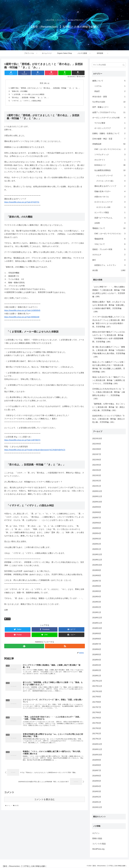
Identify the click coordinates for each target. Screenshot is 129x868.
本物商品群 (109, 144)
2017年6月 (97, 712)
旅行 (109, 260)
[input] (109, 65)
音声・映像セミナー (109, 107)
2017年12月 (97, 681)
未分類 (8, 619)
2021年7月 (97, 454)
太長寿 (110, 223)
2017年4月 (97, 723)
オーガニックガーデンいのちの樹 (109, 118)
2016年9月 (97, 760)
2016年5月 (97, 781)
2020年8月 (97, 512)
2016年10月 (97, 755)
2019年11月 (97, 560)
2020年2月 (97, 544)
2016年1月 (97, 802)
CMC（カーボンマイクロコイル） (110, 149)
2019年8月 (97, 575)
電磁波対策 (110, 239)
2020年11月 (97, 496)
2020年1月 (97, 549)
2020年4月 (97, 533)
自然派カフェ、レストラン (110, 265)
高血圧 (110, 91)
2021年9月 (97, 444)
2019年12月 (97, 554)
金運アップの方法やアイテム (109, 112)
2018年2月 (97, 670)
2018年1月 (97, 676)
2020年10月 (97, 502)
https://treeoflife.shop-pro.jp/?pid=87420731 (22, 203)
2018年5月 (97, 655)
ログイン (96, 833)
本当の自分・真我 (109, 97)
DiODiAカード (110, 165)
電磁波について (109, 228)
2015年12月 (97, 807)
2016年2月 (97, 797)
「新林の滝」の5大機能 (19, 91)
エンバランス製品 (110, 212)
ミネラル (110, 86)
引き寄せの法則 (109, 102)
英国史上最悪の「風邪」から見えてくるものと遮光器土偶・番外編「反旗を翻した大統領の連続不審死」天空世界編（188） (109, 307)
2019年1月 (97, 612)
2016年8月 (97, 765)
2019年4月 (97, 597)
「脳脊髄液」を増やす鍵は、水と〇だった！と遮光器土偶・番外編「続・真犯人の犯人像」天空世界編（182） (109, 407)
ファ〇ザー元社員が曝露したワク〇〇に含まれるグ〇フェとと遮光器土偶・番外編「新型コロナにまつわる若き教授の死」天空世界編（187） (109, 322)
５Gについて (110, 244)
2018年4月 (97, 660)
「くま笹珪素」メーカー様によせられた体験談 (27, 95)
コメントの (99, 844)
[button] (124, 65)
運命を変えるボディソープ (110, 186)
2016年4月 (97, 786)
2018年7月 (97, 644)
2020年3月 (97, 539)
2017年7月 (97, 707)
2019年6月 (97, 586)
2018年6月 (97, 649)
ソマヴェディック (110, 155)
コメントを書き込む (45, 801)
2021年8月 (97, 449)
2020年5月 (97, 528)
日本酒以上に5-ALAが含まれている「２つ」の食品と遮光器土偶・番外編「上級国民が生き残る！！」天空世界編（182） (109, 394)
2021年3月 (97, 475)
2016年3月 (97, 791)
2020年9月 (97, 507)
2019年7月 (97, 581)
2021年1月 (97, 486)
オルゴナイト (110, 160)
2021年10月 (97, 439)
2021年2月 (97, 481)
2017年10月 (97, 691)
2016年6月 (97, 776)
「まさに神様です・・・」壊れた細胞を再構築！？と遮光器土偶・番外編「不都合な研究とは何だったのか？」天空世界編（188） (109, 292)
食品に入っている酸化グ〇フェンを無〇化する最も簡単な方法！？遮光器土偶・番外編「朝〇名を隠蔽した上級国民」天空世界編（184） (109, 367)
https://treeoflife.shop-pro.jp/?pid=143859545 (22, 311)
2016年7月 (97, 770)
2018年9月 (97, 634)
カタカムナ (109, 255)
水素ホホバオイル (110, 197)
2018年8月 (97, 639)
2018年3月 (97, 665)
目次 (42, 83)
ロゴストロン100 (111, 207)
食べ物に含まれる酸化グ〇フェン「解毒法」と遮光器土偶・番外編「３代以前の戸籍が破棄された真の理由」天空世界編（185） (109, 352)
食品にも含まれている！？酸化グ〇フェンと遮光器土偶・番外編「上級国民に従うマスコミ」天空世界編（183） (109, 380)
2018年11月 (97, 623)
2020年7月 (97, 518)
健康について (109, 81)
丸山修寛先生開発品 (110, 170)
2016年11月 (97, 749)
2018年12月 (97, 618)
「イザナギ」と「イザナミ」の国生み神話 (26, 101)
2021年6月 (97, 460)
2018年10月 (97, 628)
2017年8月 (97, 702)
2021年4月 (97, 470)
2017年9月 (97, 697)
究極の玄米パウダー (110, 191)
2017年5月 (97, 718)
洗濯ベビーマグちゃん (110, 218)
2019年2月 (97, 607)
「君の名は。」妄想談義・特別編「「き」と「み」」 (30, 98)
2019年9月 (97, 570)
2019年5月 (97, 591)
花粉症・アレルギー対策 (109, 249)
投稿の (97, 838)
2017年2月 (97, 734)
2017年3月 (97, 728)
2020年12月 (97, 491)
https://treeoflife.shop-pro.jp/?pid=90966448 (22, 317)
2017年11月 (97, 686)
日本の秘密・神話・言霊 (109, 139)
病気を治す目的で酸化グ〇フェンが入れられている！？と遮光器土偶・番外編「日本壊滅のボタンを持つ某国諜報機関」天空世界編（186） (109, 337)
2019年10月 (97, 565)
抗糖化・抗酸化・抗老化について (109, 133)
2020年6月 (97, 523)
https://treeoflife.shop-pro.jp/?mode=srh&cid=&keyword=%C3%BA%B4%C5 (35, 450)
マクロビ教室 (110, 123)
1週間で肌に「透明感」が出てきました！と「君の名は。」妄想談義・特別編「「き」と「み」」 (46, 88)
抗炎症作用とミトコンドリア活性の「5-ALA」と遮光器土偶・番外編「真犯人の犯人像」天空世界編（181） (109, 419)
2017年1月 (97, 739)
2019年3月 (97, 602)
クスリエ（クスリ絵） (111, 181)
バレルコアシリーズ (111, 176)
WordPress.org (98, 849)
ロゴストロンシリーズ (110, 202)
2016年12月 (97, 744)
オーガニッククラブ (110, 128)
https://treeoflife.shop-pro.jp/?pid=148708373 (22, 441)
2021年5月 (97, 465)
